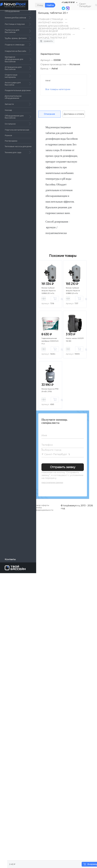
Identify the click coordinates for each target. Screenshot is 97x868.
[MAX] (68, 8)
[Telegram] (63, 8)
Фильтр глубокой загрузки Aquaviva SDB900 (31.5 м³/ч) (50, 290)
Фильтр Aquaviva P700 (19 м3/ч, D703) (50, 391)
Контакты (10, 559)
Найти (50, 5)
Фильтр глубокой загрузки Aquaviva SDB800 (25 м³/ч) (75, 290)
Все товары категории (58, 89)
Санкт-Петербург (56, 454)
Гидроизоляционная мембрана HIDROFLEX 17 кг (51, 341)
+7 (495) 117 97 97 (68, 3)
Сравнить (46, 41)
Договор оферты (41, 505)
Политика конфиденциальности (43, 509)
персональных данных (52, 482)
